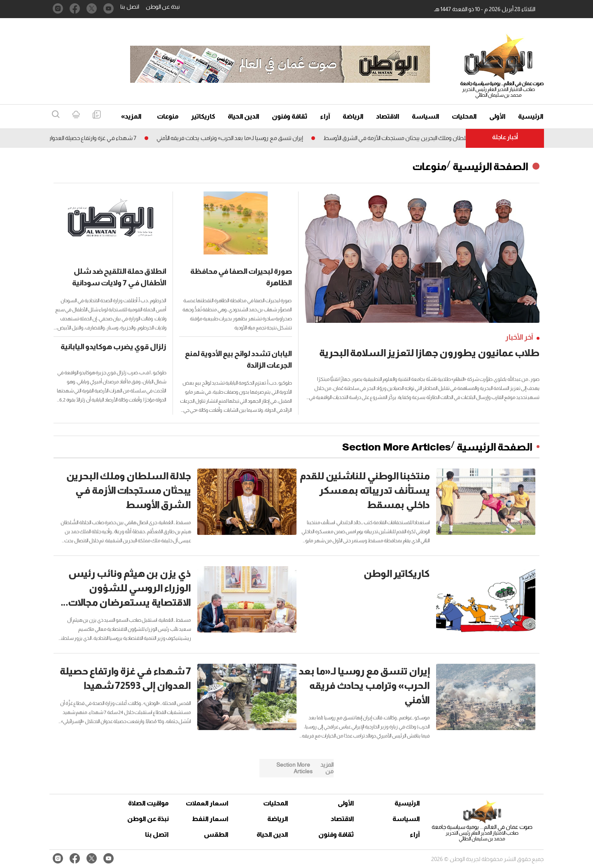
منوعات (168, 116)
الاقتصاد (388, 116)
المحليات (464, 116)
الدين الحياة (244, 116)
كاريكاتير (203, 116)
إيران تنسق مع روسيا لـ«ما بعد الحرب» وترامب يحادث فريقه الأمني (227, 138)
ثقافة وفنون (290, 116)
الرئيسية (531, 116)
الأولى (497, 116)
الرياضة (353, 116)
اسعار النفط (210, 819)
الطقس (216, 834)
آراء (325, 116)
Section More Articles (397, 447)
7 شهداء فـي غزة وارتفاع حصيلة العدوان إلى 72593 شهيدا (69, 138)
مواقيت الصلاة (148, 803)
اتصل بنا (130, 7)
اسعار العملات (208, 803)
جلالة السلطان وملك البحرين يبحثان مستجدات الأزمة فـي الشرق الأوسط (402, 138)
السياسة (426, 116)
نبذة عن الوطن (163, 7)
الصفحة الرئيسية (490, 166)
